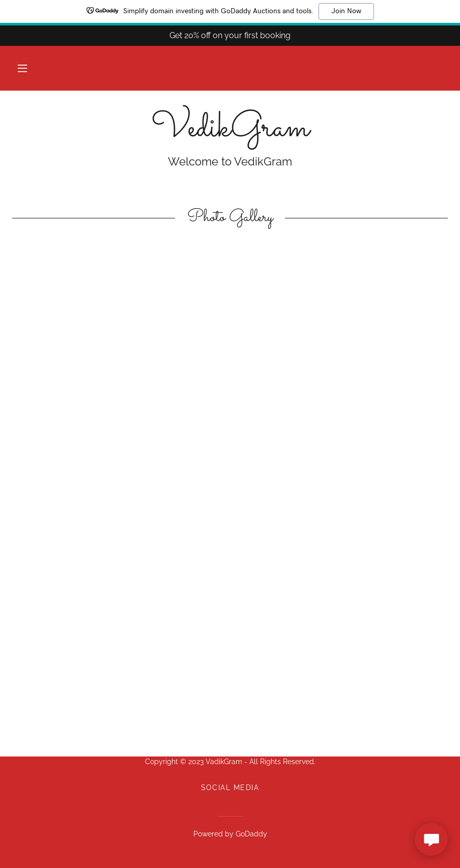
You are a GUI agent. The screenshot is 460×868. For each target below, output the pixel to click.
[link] (230, 133)
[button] (22, 68)
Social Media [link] (230, 788)
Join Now (346, 11)
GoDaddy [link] (251, 834)
